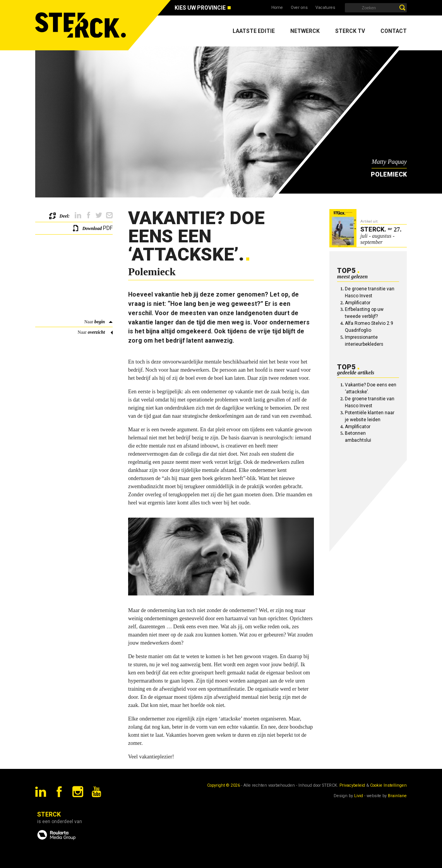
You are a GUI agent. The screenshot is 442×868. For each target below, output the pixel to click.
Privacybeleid (352, 785)
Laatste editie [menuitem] (254, 31)
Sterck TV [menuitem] (350, 31)
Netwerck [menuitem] (305, 31)
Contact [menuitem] (394, 31)
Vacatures (325, 8)
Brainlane (397, 796)
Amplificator (358, 303)
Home (277, 8)
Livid (359, 796)
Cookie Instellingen (388, 785)
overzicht (96, 332)
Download (92, 228)
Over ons (299, 8)
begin (100, 322)
